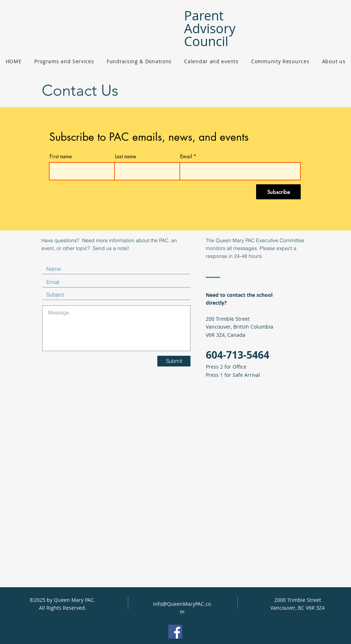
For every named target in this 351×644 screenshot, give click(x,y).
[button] (64, 61)
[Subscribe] (278, 192)
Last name (125, 156)
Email (186, 156)
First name (61, 156)
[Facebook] (175, 632)
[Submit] (174, 361)
